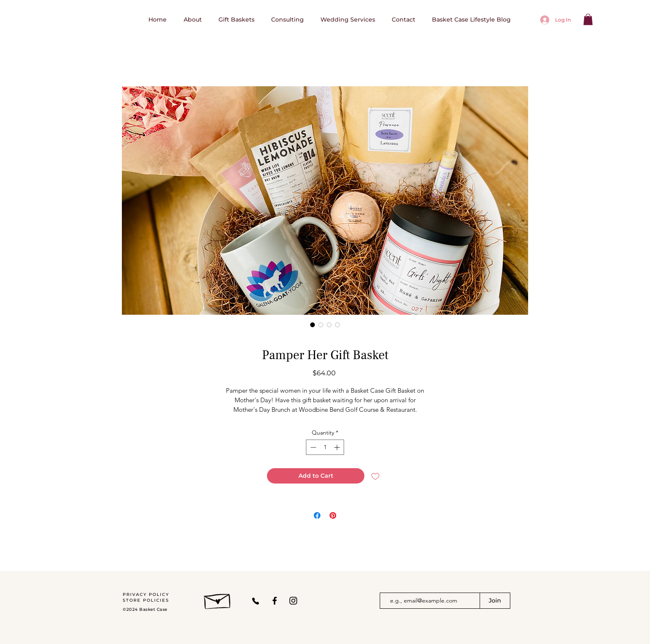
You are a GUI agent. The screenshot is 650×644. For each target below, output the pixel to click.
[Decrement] (312, 447)
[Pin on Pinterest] (333, 515)
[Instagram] (293, 601)
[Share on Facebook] (317, 515)
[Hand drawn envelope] (218, 599)
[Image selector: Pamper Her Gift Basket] (313, 325)
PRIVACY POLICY (147, 594)
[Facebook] (275, 601)
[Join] (495, 601)
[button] (588, 19)
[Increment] (338, 447)
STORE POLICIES (146, 600)
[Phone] (256, 601)
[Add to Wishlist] (375, 476)
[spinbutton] (325, 447)
